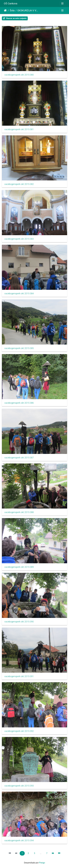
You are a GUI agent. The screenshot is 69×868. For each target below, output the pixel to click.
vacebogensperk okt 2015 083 (19, 239)
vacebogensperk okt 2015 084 (19, 294)
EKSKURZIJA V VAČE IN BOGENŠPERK (28, 10)
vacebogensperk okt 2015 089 (19, 567)
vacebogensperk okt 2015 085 (19, 348)
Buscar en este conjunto (15, 18)
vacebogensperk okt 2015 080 (19, 75)
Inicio (5, 10)
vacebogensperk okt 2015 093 (19, 786)
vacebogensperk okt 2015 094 (19, 841)
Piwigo (42, 863)
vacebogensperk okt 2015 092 (19, 731)
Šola (12, 10)
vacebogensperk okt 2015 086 (19, 403)
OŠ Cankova (11, 3)
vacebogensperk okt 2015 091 (19, 676)
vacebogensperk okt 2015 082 (19, 184)
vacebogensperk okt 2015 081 (19, 129)
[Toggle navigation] (62, 3)
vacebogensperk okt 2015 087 (19, 458)
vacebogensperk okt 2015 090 (19, 622)
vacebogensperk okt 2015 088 (19, 512)
